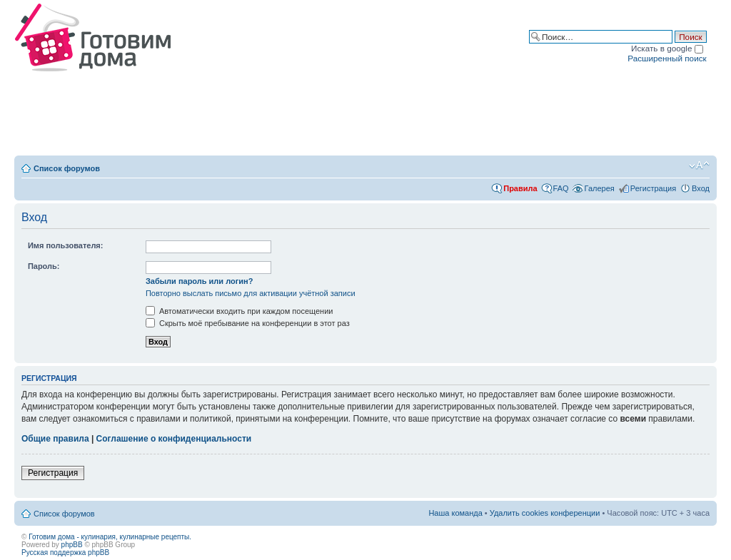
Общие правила (55, 439)
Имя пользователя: (66, 245)
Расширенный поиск (667, 58)
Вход (701, 188)
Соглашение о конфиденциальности (174, 439)
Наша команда (455, 513)
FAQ (561, 188)
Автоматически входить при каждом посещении (240, 311)
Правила (520, 188)
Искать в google (667, 48)
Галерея (600, 188)
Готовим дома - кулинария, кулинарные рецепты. (110, 537)
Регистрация (653, 188)
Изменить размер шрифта (699, 166)
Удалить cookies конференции (545, 513)
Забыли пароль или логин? (200, 281)
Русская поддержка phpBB (65, 553)
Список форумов (67, 168)
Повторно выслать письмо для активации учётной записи (251, 293)
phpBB (72, 545)
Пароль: (44, 266)
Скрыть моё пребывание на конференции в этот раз (248, 323)
